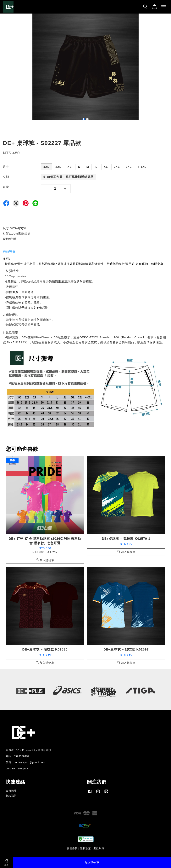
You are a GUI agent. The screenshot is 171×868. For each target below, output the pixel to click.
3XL (129, 167)
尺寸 (6, 167)
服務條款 (72, 848)
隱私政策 (85, 848)
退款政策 (99, 848)
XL (106, 167)
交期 (6, 177)
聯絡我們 (11, 796)
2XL (117, 167)
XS (70, 167)
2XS (58, 167)
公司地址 (11, 791)
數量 (6, 187)
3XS (46, 167)
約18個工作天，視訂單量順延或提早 (68, 177)
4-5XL (142, 167)
